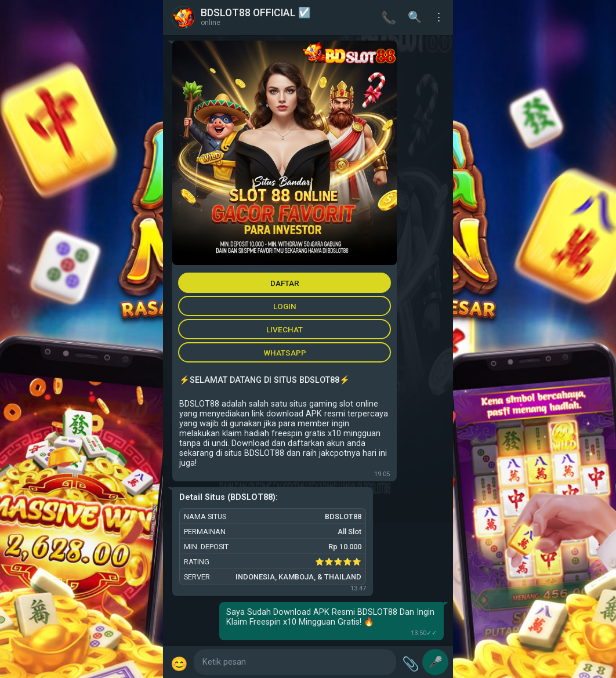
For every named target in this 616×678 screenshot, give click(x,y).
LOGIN (285, 306)
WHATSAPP (285, 353)
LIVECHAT (285, 329)
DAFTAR (285, 283)
